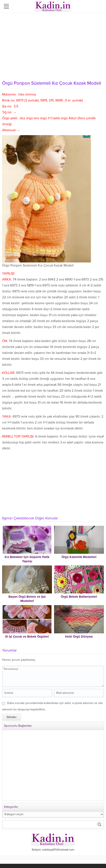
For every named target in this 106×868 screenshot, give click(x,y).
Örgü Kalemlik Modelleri (79, 557)
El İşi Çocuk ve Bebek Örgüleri (27, 637)
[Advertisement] (53, 47)
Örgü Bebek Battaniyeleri (79, 597)
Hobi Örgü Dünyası (79, 637)
